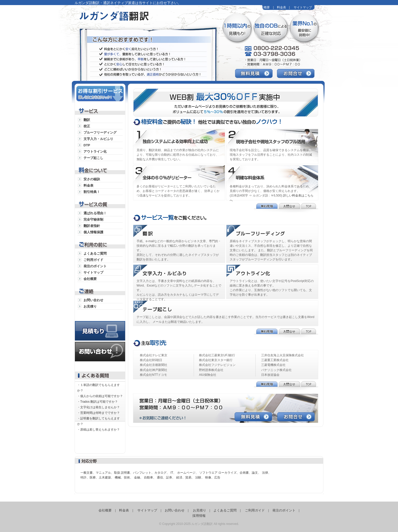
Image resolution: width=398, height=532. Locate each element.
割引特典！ (92, 192)
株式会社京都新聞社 (154, 365)
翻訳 (87, 120)
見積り (100, 326)
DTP (87, 145)
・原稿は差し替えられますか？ (98, 430)
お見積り (90, 306)
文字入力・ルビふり (98, 139)
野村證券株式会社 (211, 370)
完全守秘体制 (93, 219)
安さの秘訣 (92, 179)
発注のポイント (95, 266)
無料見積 (256, 74)
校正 (87, 126)
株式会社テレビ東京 (154, 355)
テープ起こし (93, 158)
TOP (309, 208)
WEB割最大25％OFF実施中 (228, 101)
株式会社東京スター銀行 (216, 360)
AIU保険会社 (208, 375)
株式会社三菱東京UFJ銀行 (217, 355)
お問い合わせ (93, 300)
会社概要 (264, 7)
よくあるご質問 (95, 253)
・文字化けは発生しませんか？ (98, 407)
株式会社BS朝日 (151, 360)
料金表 (281, 7)
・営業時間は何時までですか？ (98, 413)
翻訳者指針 (92, 226)
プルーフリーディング (100, 132)
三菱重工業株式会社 (275, 360)
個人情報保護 (93, 232)
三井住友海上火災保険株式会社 (283, 355)
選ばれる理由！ (95, 213)
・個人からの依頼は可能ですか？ (100, 396)
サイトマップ (303, 7)
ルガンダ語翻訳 (137, 20)
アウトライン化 (95, 152)
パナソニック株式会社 (276, 370)
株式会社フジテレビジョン (217, 365)
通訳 (180, 232)
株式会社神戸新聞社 (154, 370)
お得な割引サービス (100, 93)
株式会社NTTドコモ (153, 375)
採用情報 (199, 516)
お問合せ (298, 74)
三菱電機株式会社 (273, 365)
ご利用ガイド (93, 260)
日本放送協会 (270, 375)
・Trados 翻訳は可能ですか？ (97, 402)
